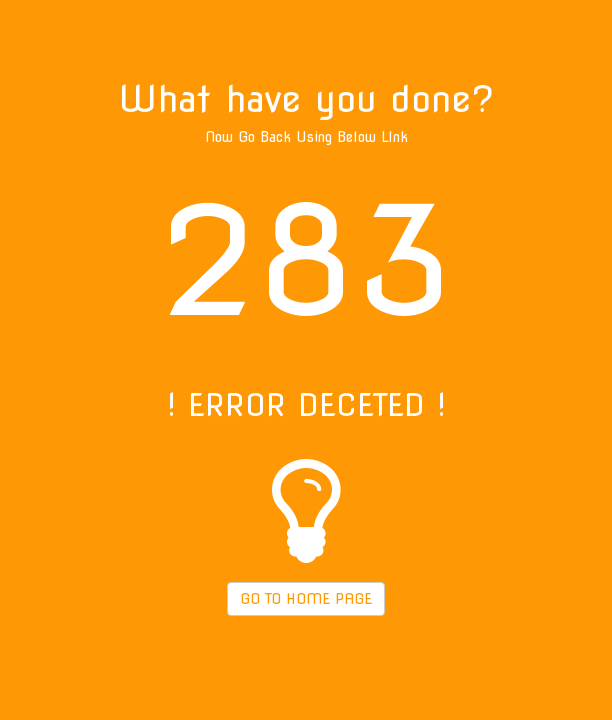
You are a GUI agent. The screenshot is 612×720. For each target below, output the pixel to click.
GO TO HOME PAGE (306, 599)
